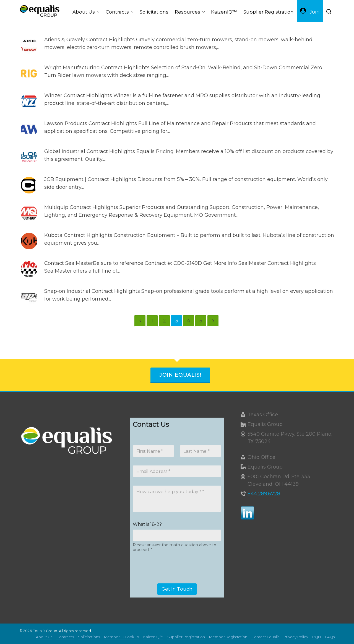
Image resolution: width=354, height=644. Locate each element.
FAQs (330, 637)
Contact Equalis (265, 637)
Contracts (65, 637)
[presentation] (175, 580)
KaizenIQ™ (153, 637)
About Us (44, 637)
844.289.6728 (264, 494)
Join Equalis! (180, 375)
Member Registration (228, 637)
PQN (317, 637)
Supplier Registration (186, 637)
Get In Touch (177, 589)
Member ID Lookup (122, 637)
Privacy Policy (296, 637)
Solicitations (89, 637)
